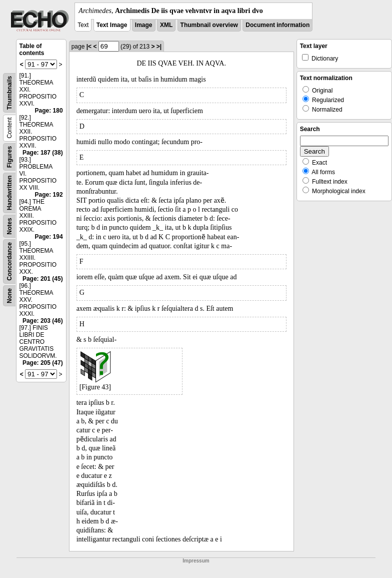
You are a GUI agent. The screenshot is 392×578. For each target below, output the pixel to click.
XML (166, 25)
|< (89, 47)
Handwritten (9, 193)
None (9, 296)
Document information (277, 25)
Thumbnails (9, 93)
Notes (9, 226)
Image (144, 25)
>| (159, 47)
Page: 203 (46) (43, 321)
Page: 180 (49, 111)
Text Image (112, 25)
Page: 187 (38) (43, 153)
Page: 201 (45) (43, 279)
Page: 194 (49, 237)
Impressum (196, 561)
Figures (9, 157)
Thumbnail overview (209, 25)
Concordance (9, 261)
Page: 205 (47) (43, 363)
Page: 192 (49, 195)
